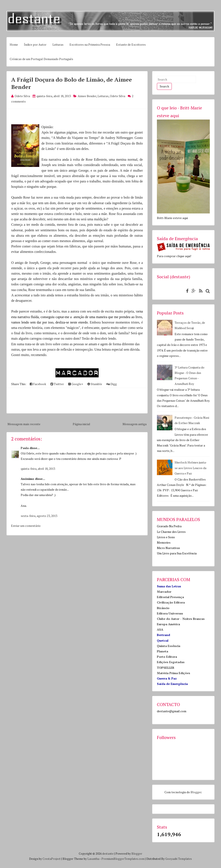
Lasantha (93, 859)
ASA (160, 629)
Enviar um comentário (26, 526)
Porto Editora (167, 657)
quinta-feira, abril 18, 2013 (38, 469)
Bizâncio (163, 608)
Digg (112, 384)
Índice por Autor (35, 44)
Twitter (57, 384)
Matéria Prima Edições (174, 673)
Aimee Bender (87, 96)
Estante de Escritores (131, 44)
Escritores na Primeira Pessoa (90, 44)
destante (108, 854)
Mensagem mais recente (24, 424)
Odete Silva (118, 96)
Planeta (163, 651)
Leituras (58, 44)
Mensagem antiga (135, 424)
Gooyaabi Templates (179, 859)
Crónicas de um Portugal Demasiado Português (41, 59)
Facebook (38, 384)
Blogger (196, 792)
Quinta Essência (169, 646)
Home (14, 44)
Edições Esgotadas (171, 662)
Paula (25, 448)
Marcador (164, 592)
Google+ (76, 384)
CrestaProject (52, 859)
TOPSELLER (166, 668)
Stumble (95, 384)
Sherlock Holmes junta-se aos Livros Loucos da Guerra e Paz (191, 468)
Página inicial (81, 424)
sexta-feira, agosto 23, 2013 (39, 516)
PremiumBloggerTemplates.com (123, 859)
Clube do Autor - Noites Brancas (181, 619)
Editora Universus (170, 613)
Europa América (168, 624)
